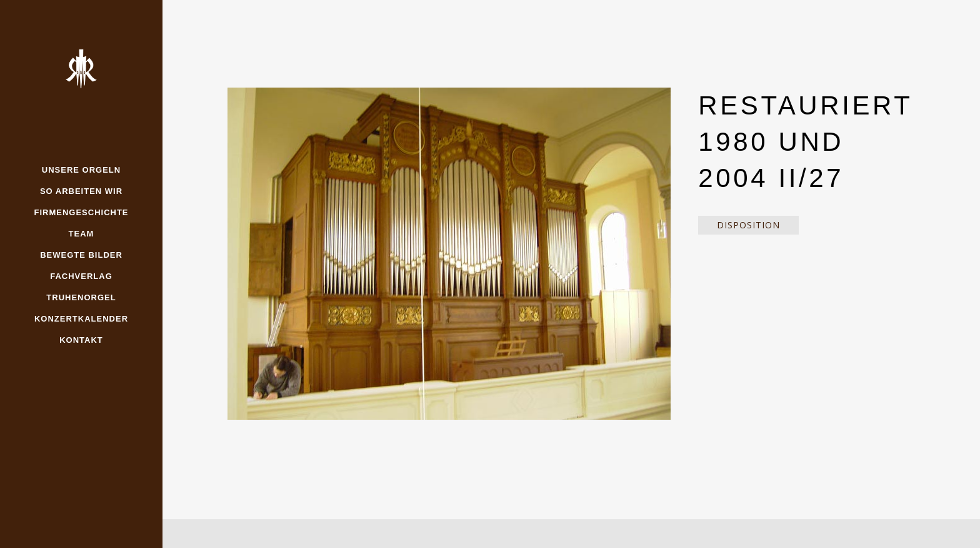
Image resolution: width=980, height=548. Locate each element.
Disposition (748, 225)
